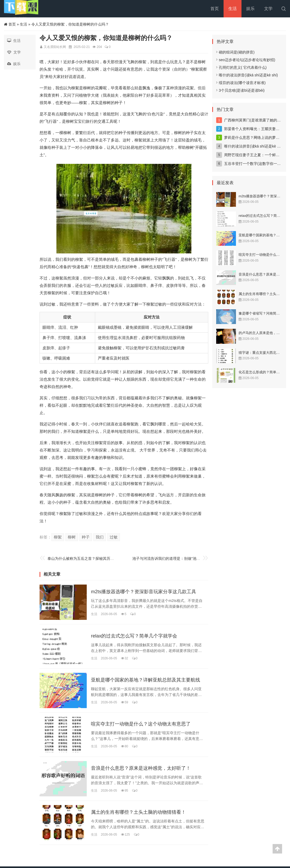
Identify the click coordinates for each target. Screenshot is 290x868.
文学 (268, 9)
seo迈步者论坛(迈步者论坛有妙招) (246, 60)
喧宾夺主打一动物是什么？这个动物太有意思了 (141, 724)
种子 (86, 537)
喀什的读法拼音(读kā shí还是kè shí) (247, 75)
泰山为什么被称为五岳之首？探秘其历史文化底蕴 (88, 558)
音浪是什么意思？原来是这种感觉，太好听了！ (141, 768)
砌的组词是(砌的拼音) (235, 52)
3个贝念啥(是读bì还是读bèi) (240, 90)
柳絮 (58, 537)
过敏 (114, 537)
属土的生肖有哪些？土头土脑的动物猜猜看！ (138, 812)
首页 (215, 9)
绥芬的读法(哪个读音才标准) (241, 83)
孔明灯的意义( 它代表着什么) (241, 67)
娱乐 (250, 9)
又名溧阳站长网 (55, 47)
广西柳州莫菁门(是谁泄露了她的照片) (255, 120)
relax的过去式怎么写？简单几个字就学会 (134, 636)
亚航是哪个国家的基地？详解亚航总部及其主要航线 (146, 680)
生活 (233, 9)
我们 (100, 537)
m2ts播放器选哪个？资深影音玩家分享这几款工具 (144, 592)
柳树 (72, 537)
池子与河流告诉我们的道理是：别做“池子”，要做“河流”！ (179, 558)
